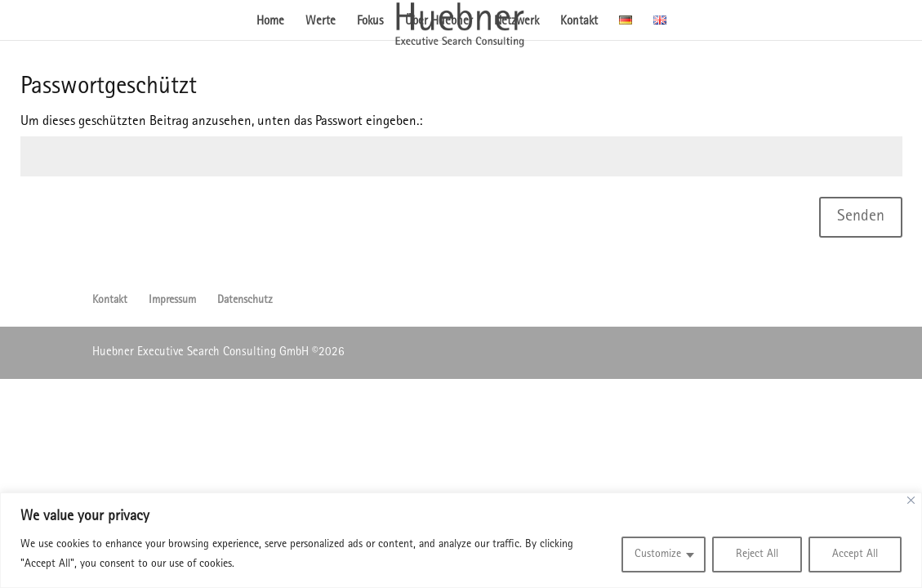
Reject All (757, 555)
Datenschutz (245, 301)
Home (270, 22)
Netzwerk (517, 22)
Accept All (855, 555)
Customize (658, 555)
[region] (461, 540)
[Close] (911, 500)
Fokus (370, 22)
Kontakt (579, 22)
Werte (321, 22)
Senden (861, 217)
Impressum (172, 301)
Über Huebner (439, 22)
